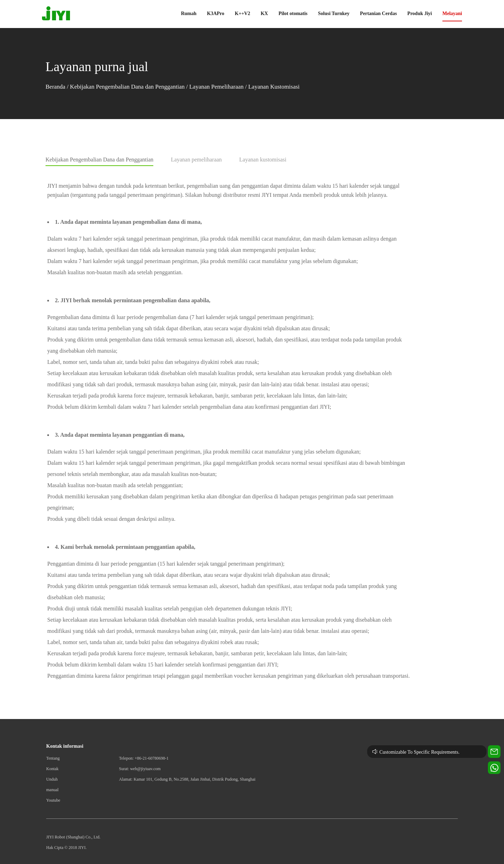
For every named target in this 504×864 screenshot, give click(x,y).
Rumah (189, 13)
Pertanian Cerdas (378, 13)
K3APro (216, 13)
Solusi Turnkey (334, 13)
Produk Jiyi (420, 13)
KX (264, 13)
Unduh (52, 779)
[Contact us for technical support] (494, 752)
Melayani (452, 13)
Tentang (53, 758)
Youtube (53, 800)
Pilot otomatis (293, 13)
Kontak (52, 769)
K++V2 (243, 13)
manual (52, 790)
